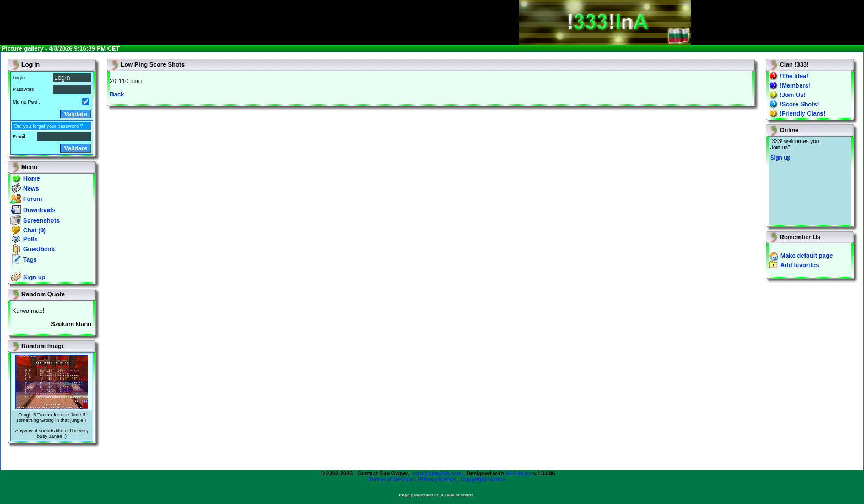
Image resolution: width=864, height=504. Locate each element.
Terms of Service (391, 479)
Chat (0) (34, 230)
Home (32, 178)
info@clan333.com (438, 473)
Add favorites (800, 265)
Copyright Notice (483, 479)
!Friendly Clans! (803, 113)
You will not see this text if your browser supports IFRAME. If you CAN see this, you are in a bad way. (810, 181)
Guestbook (39, 249)
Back (117, 94)
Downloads (39, 210)
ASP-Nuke (519, 473)
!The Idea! (794, 76)
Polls (30, 239)
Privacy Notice (437, 479)
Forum (33, 199)
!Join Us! (793, 95)
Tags (30, 259)
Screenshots (41, 220)
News (31, 188)
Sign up (34, 277)
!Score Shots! (800, 104)
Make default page (806, 256)
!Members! (795, 85)
